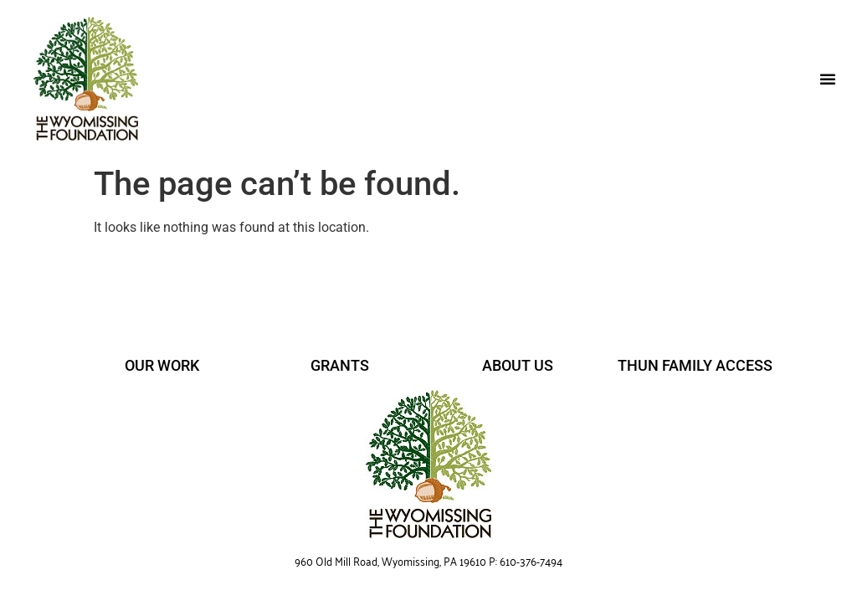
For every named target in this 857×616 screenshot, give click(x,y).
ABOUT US (518, 365)
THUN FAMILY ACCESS (695, 365)
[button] (828, 79)
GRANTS (340, 365)
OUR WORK (162, 365)
